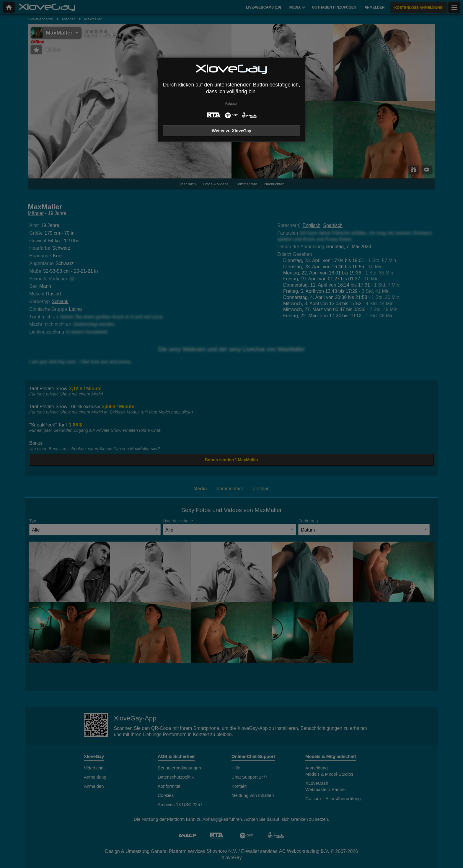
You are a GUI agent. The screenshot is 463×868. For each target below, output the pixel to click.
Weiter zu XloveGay (231, 131)
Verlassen (231, 104)
